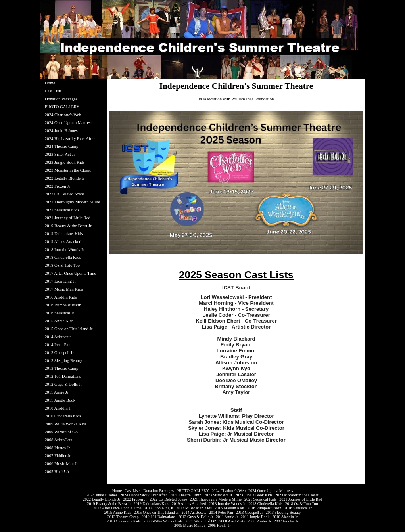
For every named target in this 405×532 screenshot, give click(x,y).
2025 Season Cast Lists (236, 275)
